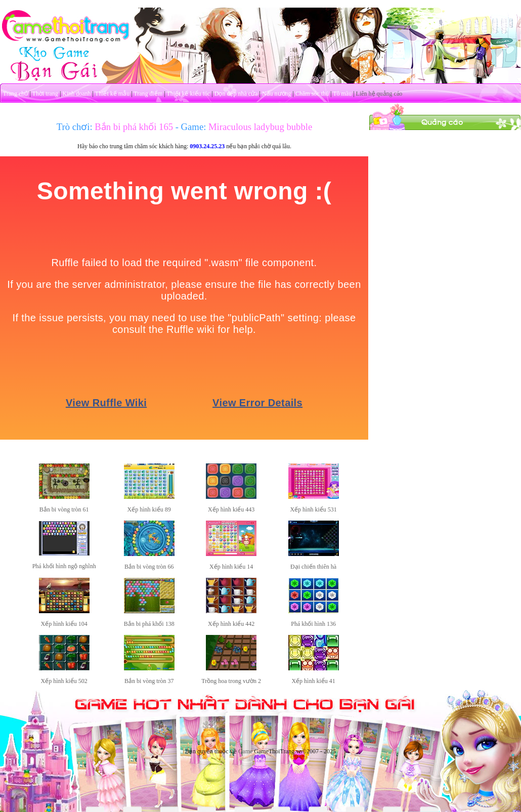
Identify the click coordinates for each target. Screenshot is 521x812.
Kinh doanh (76, 94)
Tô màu (342, 94)
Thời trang (45, 94)
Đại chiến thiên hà (313, 567)
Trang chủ (16, 94)
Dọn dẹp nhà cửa (236, 94)
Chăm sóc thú (312, 94)
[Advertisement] (445, 194)
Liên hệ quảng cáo (379, 94)
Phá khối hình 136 (313, 624)
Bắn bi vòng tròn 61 (64, 509)
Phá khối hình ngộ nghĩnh (64, 566)
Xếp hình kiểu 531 (313, 509)
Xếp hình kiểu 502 (64, 681)
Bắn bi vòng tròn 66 (149, 567)
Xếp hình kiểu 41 (313, 681)
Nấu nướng (277, 94)
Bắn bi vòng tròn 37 (149, 681)
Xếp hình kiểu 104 (64, 624)
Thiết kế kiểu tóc (188, 94)
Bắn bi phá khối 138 (149, 624)
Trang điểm (148, 94)
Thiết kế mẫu (112, 94)
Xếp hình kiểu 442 (231, 624)
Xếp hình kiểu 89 (149, 509)
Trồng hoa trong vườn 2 (231, 681)
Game (246, 751)
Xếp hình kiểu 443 (231, 509)
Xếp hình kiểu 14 (231, 567)
